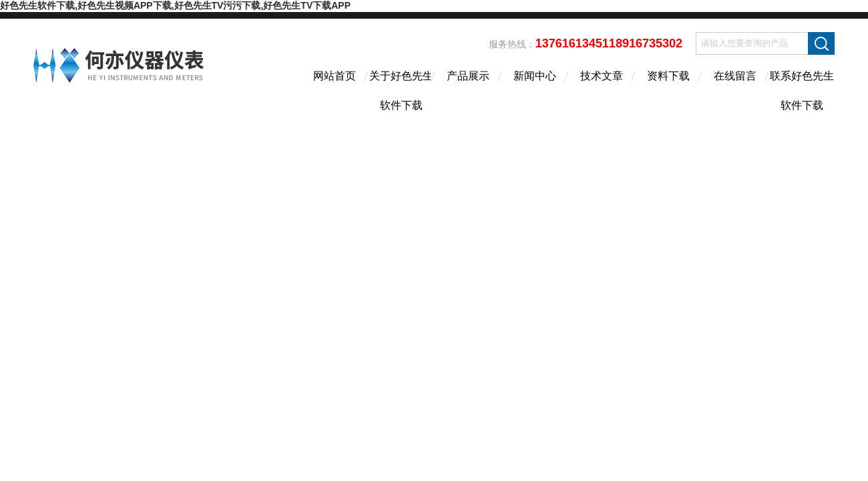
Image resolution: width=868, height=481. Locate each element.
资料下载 (668, 76)
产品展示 (468, 76)
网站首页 (335, 76)
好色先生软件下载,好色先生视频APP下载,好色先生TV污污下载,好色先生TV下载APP (175, 5)
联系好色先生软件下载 (802, 88)
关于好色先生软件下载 (401, 88)
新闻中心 (535, 76)
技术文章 (602, 76)
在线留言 (735, 76)
